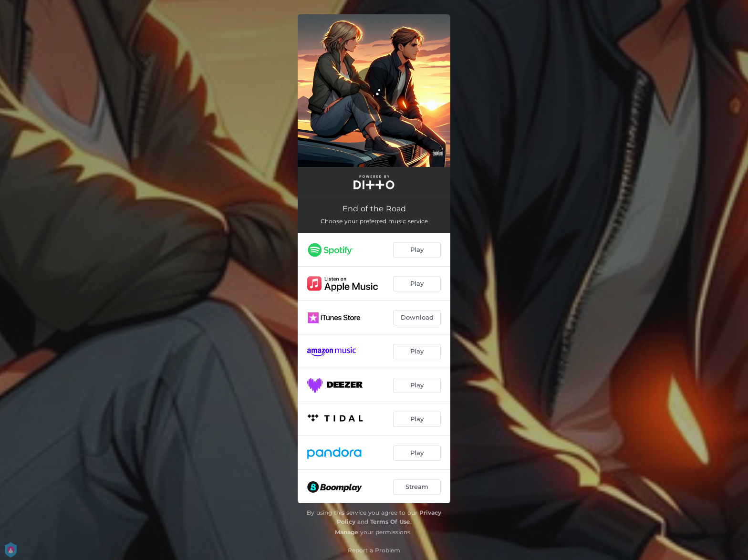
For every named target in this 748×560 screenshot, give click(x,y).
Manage (347, 532)
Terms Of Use (390, 522)
